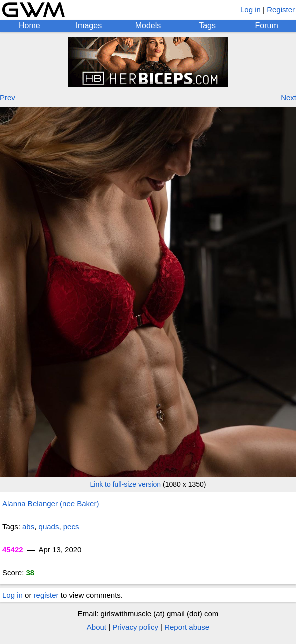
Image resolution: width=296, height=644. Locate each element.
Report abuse (187, 627)
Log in (250, 10)
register (46, 595)
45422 (13, 550)
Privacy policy (135, 627)
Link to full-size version (126, 484)
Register (281, 10)
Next (288, 98)
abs (28, 527)
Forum (267, 26)
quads (49, 527)
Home (30, 26)
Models (148, 26)
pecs (71, 527)
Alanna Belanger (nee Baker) (51, 504)
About (97, 627)
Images (89, 26)
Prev (8, 98)
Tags (207, 26)
